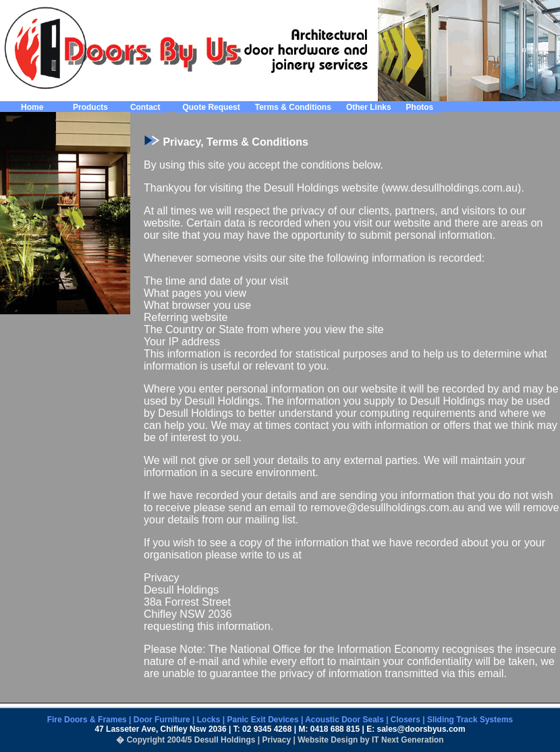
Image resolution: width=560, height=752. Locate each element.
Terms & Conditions (293, 107)
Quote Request (211, 107)
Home (32, 107)
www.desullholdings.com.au (452, 188)
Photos (420, 107)
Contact (145, 107)
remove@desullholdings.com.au (387, 508)
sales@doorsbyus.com (421, 729)
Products (90, 107)
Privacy (276, 740)
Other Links (369, 107)
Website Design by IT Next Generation (371, 740)
